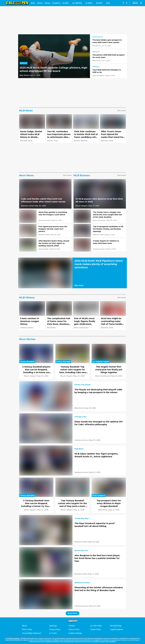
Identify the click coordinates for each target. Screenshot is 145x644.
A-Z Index (53, 633)
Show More (73, 613)
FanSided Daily (116, 626)
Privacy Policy (55, 629)
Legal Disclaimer (117, 629)
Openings (53, 626)
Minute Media (15, 638)
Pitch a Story (27, 629)
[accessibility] (141, 3)
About (24, 626)
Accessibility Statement (32, 633)
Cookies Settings (75, 633)
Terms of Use (74, 629)
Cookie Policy (96, 629)
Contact (72, 626)
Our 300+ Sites (96, 626)
